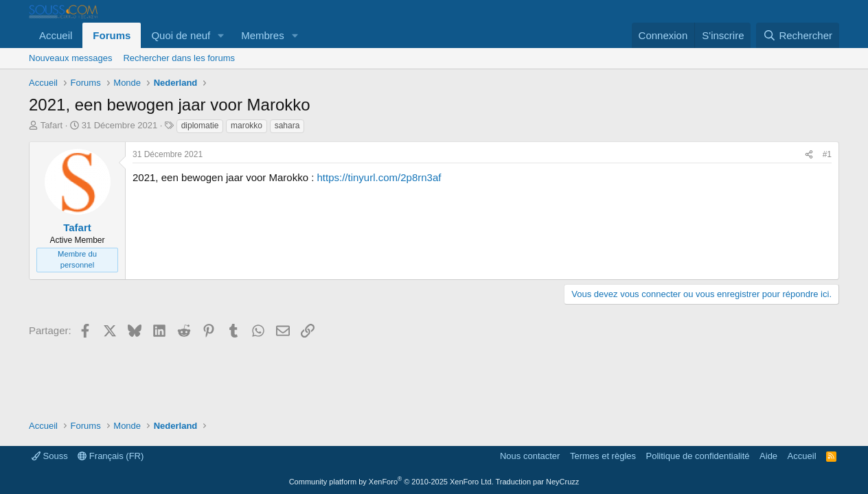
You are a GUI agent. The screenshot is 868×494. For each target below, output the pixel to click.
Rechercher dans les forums (179, 58)
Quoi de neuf (181, 35)
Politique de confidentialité (698, 456)
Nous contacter (530, 456)
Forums (112, 35)
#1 (827, 154)
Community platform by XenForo (391, 482)
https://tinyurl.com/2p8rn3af (379, 177)
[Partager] (809, 155)
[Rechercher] (798, 35)
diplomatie (200, 126)
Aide (768, 456)
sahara (287, 126)
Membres (263, 35)
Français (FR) (111, 456)
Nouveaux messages (70, 58)
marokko (247, 126)
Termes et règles (603, 456)
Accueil (56, 35)
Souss (50, 456)
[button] (221, 35)
